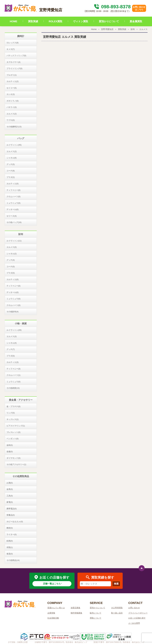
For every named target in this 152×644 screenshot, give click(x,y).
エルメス (143, 29)
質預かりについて (109, 21)
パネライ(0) (12, 107)
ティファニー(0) (13, 190)
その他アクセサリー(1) (16, 464)
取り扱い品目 (117, 613)
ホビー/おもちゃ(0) (15, 522)
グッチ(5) (11, 164)
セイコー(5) (12, 88)
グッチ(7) (11, 349)
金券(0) (10, 489)
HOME (14, 21)
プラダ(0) (11, 273)
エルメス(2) (12, 114)
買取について (96, 618)
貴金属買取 (136, 21)
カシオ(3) (11, 94)
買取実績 (33, 21)
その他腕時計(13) (14, 127)
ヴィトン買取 (81, 21)
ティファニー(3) (13, 369)
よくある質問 (134, 623)
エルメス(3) (12, 336)
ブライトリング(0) (14, 68)
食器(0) (10, 554)
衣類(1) (10, 547)
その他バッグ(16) (14, 222)
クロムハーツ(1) (13, 375)
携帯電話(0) (12, 509)
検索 (116, 584)
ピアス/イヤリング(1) (16, 426)
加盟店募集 (75, 608)
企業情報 (51, 613)
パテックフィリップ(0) (16, 56)
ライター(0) (12, 534)
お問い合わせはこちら (139, 8)
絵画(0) (10, 541)
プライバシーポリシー (138, 613)
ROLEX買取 (56, 21)
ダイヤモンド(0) (13, 458)
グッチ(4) (11, 260)
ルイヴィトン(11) (14, 241)
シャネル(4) (12, 343)
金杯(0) (10, 445)
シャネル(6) (12, 158)
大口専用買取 (117, 608)
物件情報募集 (76, 613)
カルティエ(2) (13, 81)
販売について (96, 613)
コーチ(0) (11, 267)
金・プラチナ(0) (13, 406)
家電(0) (10, 502)
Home (94, 29)
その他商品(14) (13, 560)
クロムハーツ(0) (13, 196)
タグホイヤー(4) (13, 62)
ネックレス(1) (13, 419)
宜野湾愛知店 (107, 29)
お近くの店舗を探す (137, 618)
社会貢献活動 (53, 618)
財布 (133, 29)
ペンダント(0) (13, 439)
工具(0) (10, 496)
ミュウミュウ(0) (13, 203)
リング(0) (11, 413)
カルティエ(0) (13, 184)
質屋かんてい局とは (56, 608)
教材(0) (10, 528)
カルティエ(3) (13, 362)
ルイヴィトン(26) (14, 330)
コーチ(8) (11, 171)
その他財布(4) (13, 312)
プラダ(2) (11, 177)
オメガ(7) (11, 49)
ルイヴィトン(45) (14, 145)
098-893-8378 (112, 7)
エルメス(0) (12, 247)
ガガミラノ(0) (13, 101)
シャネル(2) (12, 254)
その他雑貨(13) (13, 388)
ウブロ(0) (11, 120)
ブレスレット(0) (13, 432)
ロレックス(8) (13, 43)
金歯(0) (10, 452)
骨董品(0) (11, 515)
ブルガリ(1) (12, 75)
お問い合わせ (134, 608)
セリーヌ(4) (12, 216)
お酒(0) (10, 483)
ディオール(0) (13, 209)
